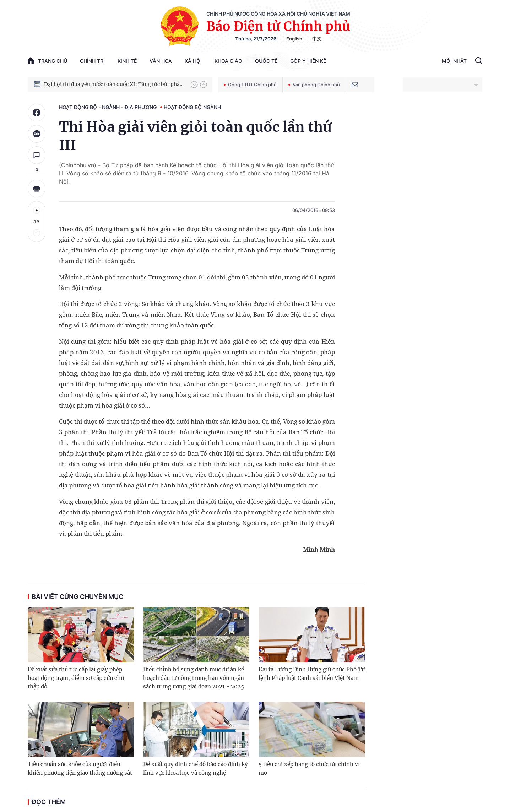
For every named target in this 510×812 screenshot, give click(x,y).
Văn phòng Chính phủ (314, 85)
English (294, 39)
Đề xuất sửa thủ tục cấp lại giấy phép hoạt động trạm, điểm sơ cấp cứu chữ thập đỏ (76, 678)
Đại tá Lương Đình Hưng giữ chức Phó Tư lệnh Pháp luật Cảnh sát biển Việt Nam (312, 674)
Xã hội (193, 61)
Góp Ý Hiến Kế (308, 61)
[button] (194, 85)
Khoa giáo (228, 61)
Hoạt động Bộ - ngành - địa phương (108, 107)
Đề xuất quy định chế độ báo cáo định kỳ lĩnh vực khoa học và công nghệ (196, 769)
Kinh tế (127, 61)
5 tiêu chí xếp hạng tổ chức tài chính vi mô (309, 769)
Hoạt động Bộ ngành (192, 107)
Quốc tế (266, 61)
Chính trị (92, 61)
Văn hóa (161, 61)
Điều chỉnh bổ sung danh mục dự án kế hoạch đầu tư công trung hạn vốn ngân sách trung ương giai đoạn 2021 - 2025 (194, 678)
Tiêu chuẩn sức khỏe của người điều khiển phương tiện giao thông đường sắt (80, 769)
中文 (317, 39)
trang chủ (47, 61)
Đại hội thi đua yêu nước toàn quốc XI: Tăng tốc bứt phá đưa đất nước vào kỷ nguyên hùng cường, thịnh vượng (114, 85)
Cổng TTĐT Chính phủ (250, 85)
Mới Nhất (454, 61)
